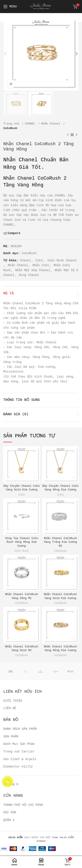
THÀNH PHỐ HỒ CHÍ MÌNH (23, 800)
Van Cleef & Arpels (20, 754)
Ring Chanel (29, 275)
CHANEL (31, 124)
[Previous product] (68, 135)
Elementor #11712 (18, 762)
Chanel (25, 260)
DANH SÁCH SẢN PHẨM (20, 724)
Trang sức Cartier (19, 747)
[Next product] (77, 135)
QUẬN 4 (9, 815)
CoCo (39, 260)
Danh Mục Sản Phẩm (19, 739)
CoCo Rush (22, 546)
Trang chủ (12, 124)
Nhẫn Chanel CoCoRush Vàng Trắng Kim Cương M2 (60, 537)
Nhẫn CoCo (41, 265)
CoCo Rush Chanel (62, 260)
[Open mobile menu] (10, 7)
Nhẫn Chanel (52, 124)
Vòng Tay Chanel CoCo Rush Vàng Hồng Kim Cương (22, 537)
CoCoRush (10, 128)
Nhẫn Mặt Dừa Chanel (33, 270)
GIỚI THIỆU (12, 696)
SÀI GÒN (10, 808)
